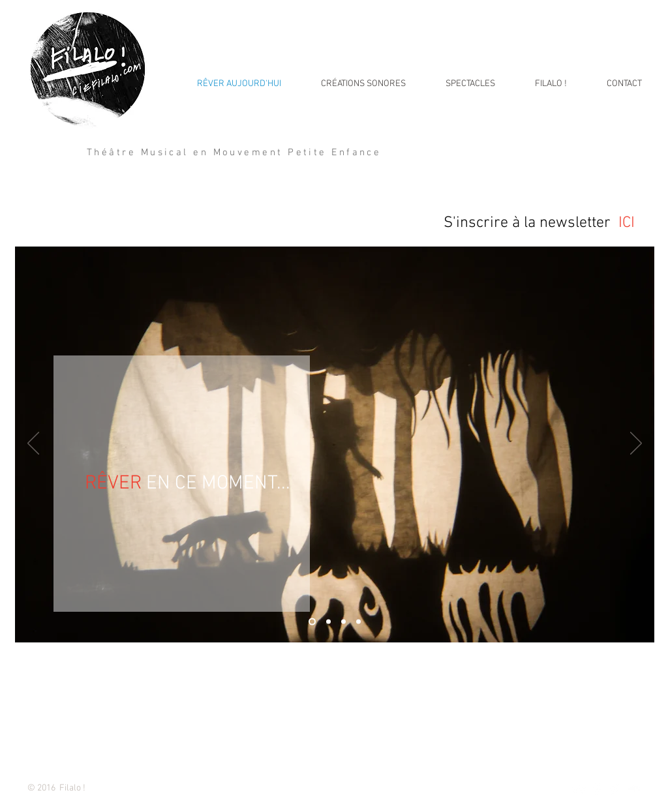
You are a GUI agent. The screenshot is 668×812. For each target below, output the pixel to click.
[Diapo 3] (343, 622)
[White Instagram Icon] (615, 789)
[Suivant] (636, 444)
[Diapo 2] (328, 622)
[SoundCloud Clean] (634, 789)
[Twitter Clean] (579, 789)
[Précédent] (33, 444)
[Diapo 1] (312, 622)
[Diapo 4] (358, 622)
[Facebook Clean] (597, 789)
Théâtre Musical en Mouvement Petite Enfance (234, 153)
